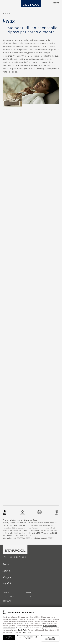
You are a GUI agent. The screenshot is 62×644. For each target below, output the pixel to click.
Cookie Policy (22, 630)
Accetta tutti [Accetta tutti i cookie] (9, 638)
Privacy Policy (26, 632)
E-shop (6, 593)
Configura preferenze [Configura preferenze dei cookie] (50, 638)
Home (5, 14)
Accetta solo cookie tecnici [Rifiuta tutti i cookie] (28, 638)
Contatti (7, 601)
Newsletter (8, 597)
